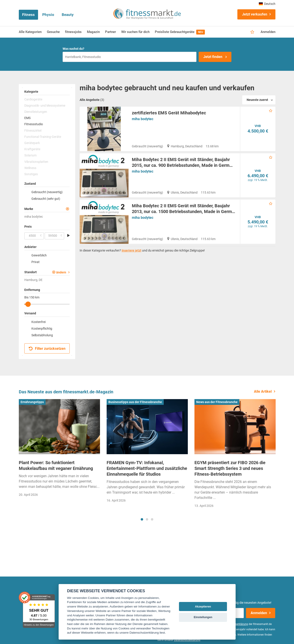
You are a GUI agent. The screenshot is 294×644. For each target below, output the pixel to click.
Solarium (30, 155)
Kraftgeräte (32, 149)
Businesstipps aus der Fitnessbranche (135, 402)
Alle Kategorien (30, 32)
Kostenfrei (38, 322)
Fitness (28, 15)
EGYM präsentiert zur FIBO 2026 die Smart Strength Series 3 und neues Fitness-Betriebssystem (230, 468)
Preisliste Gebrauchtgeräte (180, 32)
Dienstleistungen (36, 112)
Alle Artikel (263, 391)
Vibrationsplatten (36, 162)
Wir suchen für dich (135, 32)
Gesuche (53, 32)
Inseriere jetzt (132, 250)
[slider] (28, 304)
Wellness (30, 168)
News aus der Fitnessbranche (217, 402)
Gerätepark (32, 143)
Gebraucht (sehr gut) (46, 199)
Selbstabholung (42, 335)
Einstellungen (203, 617)
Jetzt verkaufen (255, 14)
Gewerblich (39, 255)
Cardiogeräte (33, 99)
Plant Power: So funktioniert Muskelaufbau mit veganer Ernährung (56, 465)
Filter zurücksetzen (47, 349)
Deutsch (267, 4)
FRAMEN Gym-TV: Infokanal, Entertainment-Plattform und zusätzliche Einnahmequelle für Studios (147, 468)
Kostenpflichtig (42, 329)
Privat (36, 262)
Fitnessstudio (34, 124)
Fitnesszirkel (33, 131)
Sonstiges (31, 174)
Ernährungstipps (32, 402)
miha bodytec (143, 119)
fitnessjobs (73, 32)
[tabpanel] (59, 449)
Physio (48, 15)
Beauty (68, 15)
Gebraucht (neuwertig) (47, 192)
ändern (61, 272)
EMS (27, 118)
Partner (110, 32)
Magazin (93, 32)
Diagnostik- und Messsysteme (45, 106)
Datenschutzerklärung (187, 640)
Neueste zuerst (257, 100)
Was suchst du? (73, 49)
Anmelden (268, 32)
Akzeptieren (203, 607)
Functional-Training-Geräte (43, 137)
